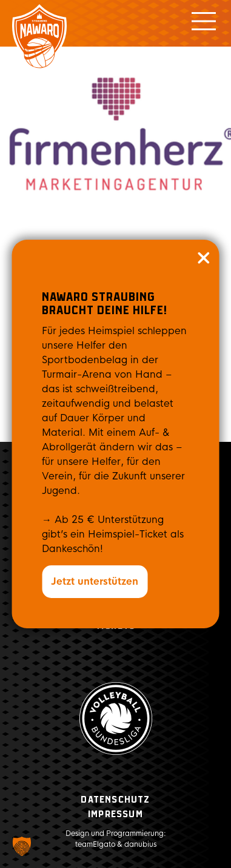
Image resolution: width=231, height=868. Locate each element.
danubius (140, 844)
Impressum (115, 814)
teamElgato (95, 844)
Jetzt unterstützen (95, 581)
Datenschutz (115, 800)
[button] (22, 846)
